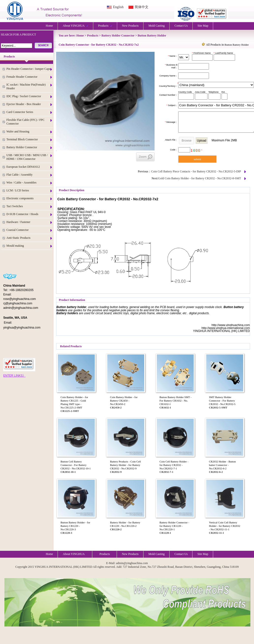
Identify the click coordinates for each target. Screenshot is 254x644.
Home (49, 26)
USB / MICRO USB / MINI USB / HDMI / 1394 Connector (30, 157)
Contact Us (181, 26)
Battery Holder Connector (30, 147)
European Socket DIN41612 (30, 167)
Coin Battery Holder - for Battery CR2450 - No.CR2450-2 (124, 401)
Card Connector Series (30, 112)
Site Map (203, 26)
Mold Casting (157, 26)
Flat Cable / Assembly (30, 175)
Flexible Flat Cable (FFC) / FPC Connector (30, 122)
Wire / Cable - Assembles (30, 183)
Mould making (30, 246)
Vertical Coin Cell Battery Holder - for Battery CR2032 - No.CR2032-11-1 (225, 526)
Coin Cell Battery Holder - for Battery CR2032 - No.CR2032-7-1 (174, 465)
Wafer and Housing (30, 132)
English (118, 7)
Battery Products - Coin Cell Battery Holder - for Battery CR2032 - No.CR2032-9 (125, 465)
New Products (130, 26)
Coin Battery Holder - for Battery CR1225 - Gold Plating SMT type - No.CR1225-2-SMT (74, 402)
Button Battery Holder (152, 36)
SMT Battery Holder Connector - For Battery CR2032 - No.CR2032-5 (222, 401)
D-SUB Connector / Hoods (30, 214)
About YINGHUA (76, 26)
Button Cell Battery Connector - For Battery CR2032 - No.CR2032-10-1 (76, 465)
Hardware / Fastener (30, 222)
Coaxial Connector (30, 230)
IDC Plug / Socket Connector (30, 96)
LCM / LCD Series (30, 191)
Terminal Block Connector (30, 139)
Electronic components (30, 198)
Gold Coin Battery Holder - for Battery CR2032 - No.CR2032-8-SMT (199, 178)
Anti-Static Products (30, 238)
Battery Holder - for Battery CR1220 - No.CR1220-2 (125, 524)
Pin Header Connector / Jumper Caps (30, 69)
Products (105, 26)
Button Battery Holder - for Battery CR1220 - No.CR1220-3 (75, 526)
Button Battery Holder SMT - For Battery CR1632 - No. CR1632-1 (175, 401)
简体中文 (142, 7)
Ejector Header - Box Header (30, 104)
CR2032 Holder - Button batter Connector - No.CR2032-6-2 (222, 465)
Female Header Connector (30, 77)
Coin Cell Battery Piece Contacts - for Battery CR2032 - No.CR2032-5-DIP (196, 171)
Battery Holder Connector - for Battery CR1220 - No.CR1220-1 (174, 526)
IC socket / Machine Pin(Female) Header (30, 86)
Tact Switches (30, 206)
